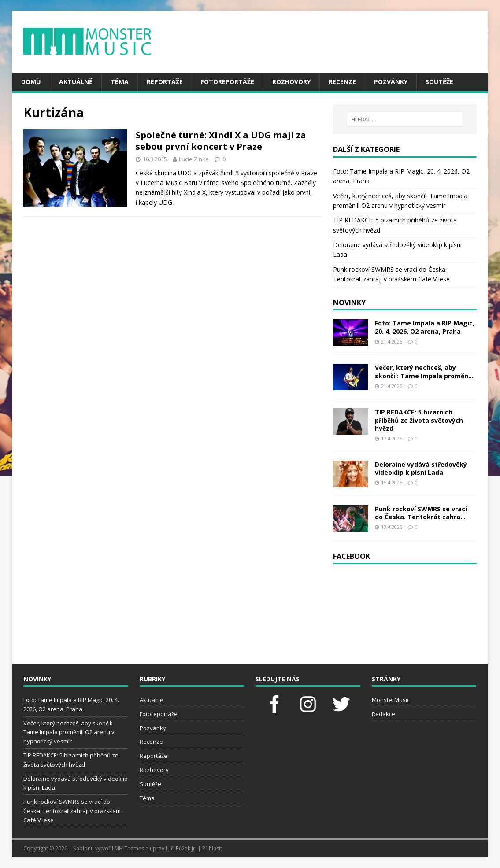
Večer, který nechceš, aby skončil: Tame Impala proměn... (424, 371)
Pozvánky (391, 82)
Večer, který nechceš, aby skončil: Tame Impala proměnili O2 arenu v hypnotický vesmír (69, 732)
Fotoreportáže (228, 82)
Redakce (383, 714)
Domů (31, 82)
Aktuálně (76, 82)
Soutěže (439, 82)
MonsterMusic (391, 700)
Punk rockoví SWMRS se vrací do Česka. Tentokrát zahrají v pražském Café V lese (72, 811)
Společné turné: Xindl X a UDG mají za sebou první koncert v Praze (221, 141)
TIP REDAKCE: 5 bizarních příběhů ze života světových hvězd (419, 420)
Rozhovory (291, 82)
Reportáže (165, 82)
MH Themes (129, 848)
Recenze (342, 82)
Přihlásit (212, 848)
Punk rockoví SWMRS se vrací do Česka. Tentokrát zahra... (421, 513)
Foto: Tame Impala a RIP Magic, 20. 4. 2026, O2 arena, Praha (425, 327)
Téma (120, 82)
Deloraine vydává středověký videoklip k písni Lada (421, 468)
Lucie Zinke (194, 159)
